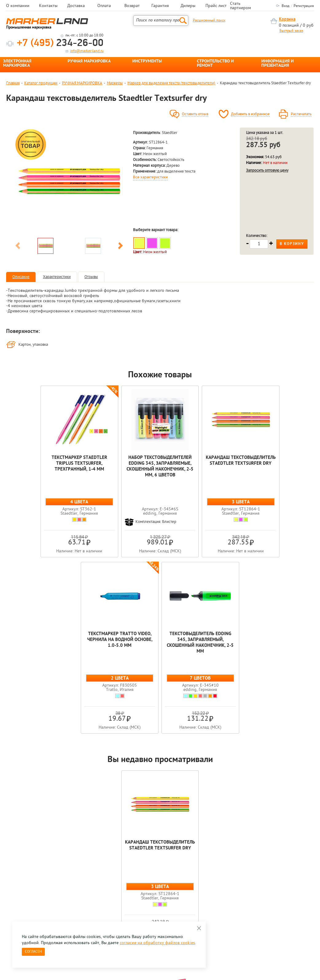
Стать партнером (240, 6)
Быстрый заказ (291, 31)
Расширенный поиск (209, 21)
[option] (69, 181)
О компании (18, 6)
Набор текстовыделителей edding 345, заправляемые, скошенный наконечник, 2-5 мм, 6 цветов (99, 475)
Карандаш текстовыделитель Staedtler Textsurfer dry (160, 467)
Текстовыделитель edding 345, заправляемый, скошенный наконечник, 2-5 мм (283, 469)
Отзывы (91, 277)
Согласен (33, 952)
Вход (285, 6)
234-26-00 (60, 43)
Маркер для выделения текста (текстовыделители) (171, 83)
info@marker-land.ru (87, 51)
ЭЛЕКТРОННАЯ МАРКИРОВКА (17, 64)
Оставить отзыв (195, 114)
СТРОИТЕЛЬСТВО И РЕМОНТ (215, 64)
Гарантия (160, 6)
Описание (21, 277)
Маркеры (115, 83)
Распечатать (301, 114)
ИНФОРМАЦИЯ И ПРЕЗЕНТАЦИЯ (277, 64)
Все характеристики (150, 177)
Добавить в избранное (250, 114)
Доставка (76, 6)
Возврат (132, 6)
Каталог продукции (41, 83)
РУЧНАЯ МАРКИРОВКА (89, 62)
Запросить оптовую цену (267, 171)
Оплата (104, 6)
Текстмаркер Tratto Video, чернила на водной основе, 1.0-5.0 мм (221, 467)
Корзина (287, 19)
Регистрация (304, 6)
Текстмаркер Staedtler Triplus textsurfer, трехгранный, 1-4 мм (37, 467)
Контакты (48, 6)
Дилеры (188, 6)
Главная (13, 83)
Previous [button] (18, 247)
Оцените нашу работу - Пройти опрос (63, 890)
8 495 (38, 876)
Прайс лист (216, 6)
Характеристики (57, 277)
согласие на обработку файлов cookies (157, 943)
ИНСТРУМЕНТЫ (147, 62)
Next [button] (120, 247)
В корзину (292, 244)
